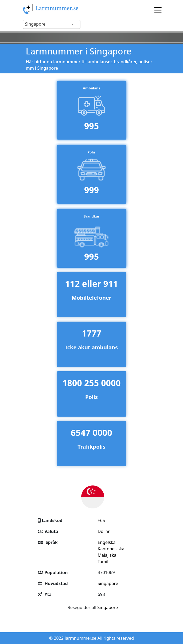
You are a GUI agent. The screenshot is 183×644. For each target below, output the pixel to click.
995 (91, 126)
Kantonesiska (111, 549)
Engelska (106, 542)
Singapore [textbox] (35, 24)
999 (91, 190)
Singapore (108, 583)
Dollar (104, 531)
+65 (101, 520)
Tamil (103, 562)
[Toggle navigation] (157, 9)
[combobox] (52, 24)
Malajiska (107, 555)
